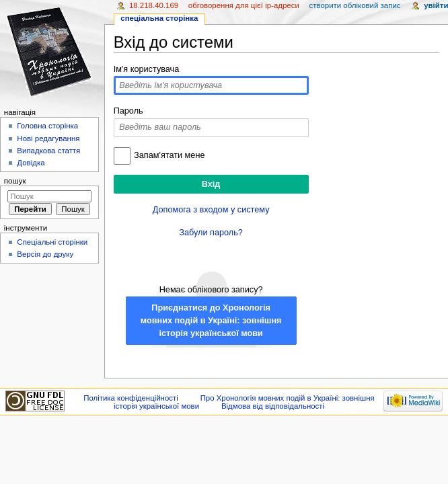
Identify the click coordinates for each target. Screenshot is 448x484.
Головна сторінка (47, 126)
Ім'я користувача (147, 69)
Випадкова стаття (48, 151)
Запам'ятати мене (169, 155)
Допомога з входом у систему (211, 210)
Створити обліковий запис (354, 5)
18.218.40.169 (154, 5)
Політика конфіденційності (131, 398)
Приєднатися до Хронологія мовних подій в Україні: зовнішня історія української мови (211, 321)
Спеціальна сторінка (159, 18)
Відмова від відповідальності (273, 406)
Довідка (31, 163)
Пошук (15, 181)
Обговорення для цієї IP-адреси (244, 5)
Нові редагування (48, 138)
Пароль (128, 111)
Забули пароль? (211, 233)
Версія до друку (45, 254)
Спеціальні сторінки (52, 242)
